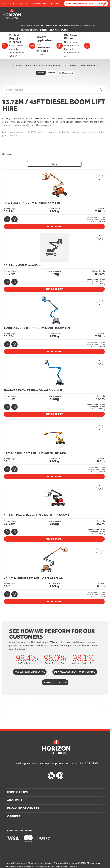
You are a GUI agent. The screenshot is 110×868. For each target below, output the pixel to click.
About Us (53, 30)
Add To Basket (54, 226)
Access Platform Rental (30, 672)
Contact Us (8, 4)
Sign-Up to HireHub (55, 682)
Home (28, 65)
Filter (54, 164)
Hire (23, 26)
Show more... (7, 154)
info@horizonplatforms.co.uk (46, 4)
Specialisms (90, 26)
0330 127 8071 (24, 4)
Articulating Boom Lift (52, 65)
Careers (44, 30)
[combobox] (55, 90)
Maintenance (77, 26)
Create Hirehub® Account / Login (85, 4)
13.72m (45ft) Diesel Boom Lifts (81, 65)
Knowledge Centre (30, 30)
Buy (43, 26)
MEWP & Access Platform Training (75, 672)
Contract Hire (33, 26)
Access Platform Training (58, 26)
